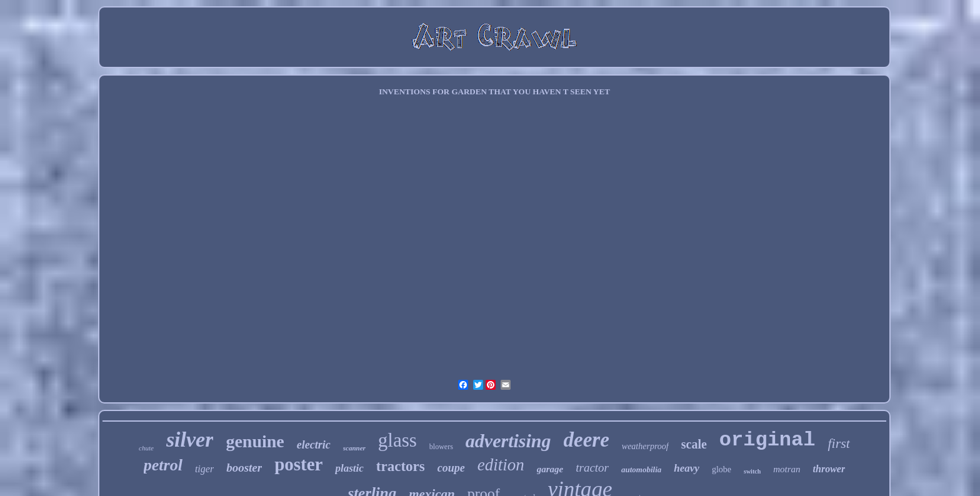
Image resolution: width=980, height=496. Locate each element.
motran (787, 469)
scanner (354, 448)
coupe (451, 468)
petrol (163, 465)
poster (298, 464)
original (767, 440)
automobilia (641, 469)
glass (397, 440)
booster (244, 468)
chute (146, 448)
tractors (401, 466)
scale (694, 444)
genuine (255, 441)
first (838, 443)
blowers (441, 447)
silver (190, 439)
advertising (508, 441)
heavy (687, 468)
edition (501, 465)
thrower (829, 469)
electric (314, 445)
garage (550, 469)
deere (587, 440)
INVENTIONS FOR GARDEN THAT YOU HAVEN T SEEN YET (494, 92)
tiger (204, 469)
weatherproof (645, 446)
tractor (592, 468)
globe (722, 469)
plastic (349, 468)
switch (752, 471)
